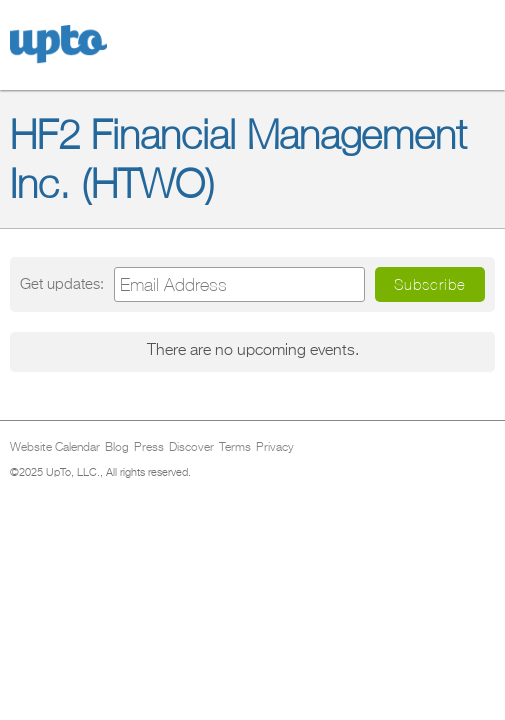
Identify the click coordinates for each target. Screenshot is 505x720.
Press (149, 448)
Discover (191, 448)
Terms (235, 448)
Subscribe (430, 284)
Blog (117, 448)
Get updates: (62, 284)
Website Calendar (55, 448)
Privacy (275, 448)
